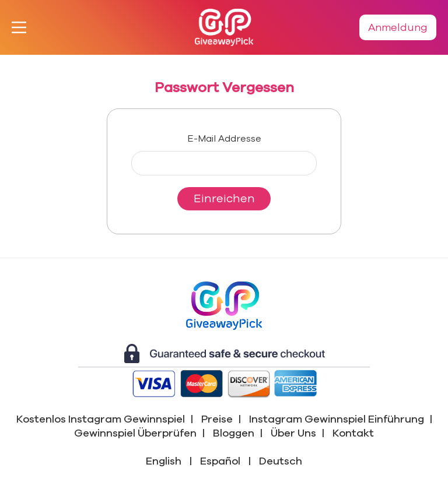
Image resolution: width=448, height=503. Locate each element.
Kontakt (353, 433)
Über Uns (293, 433)
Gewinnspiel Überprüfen (135, 433)
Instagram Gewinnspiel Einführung (337, 419)
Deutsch (281, 461)
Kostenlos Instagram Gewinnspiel (101, 419)
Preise (217, 419)
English (164, 461)
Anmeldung (398, 27)
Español (220, 461)
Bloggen (234, 433)
